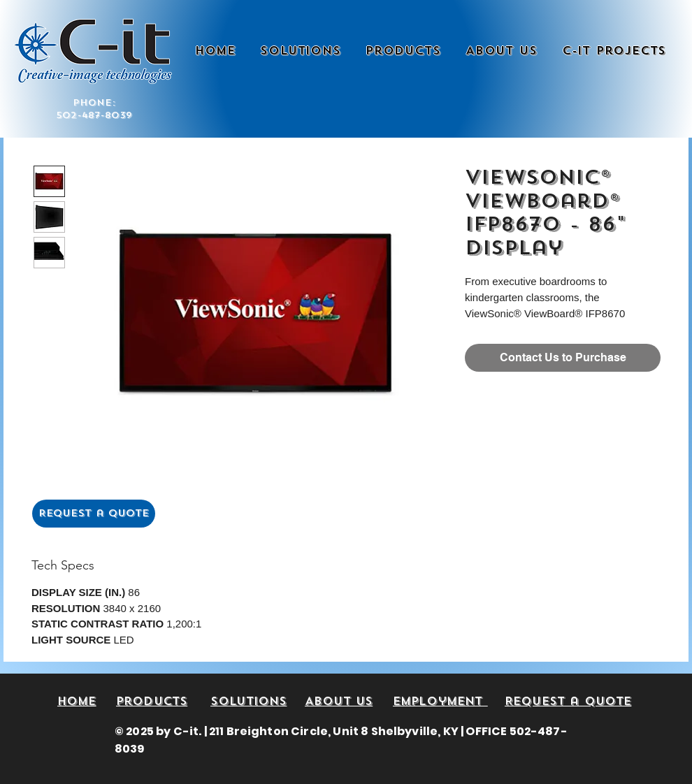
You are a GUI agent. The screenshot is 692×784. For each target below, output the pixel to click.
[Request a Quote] (94, 514)
